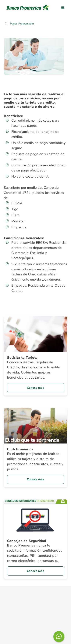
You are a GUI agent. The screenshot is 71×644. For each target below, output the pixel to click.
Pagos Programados (22, 24)
